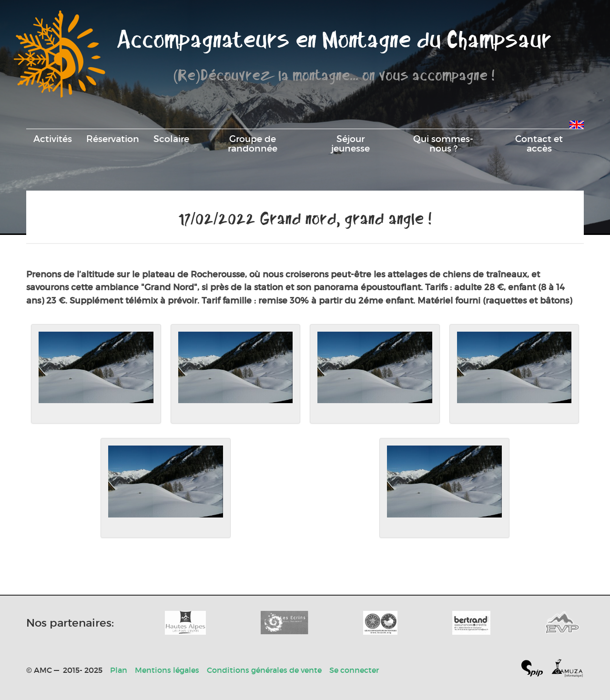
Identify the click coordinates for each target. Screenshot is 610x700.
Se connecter (354, 670)
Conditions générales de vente (264, 670)
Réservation (113, 139)
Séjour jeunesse (351, 143)
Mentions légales (167, 670)
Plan (119, 670)
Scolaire (171, 139)
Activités (53, 139)
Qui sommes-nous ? (443, 143)
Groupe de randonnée (253, 143)
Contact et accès (539, 143)
